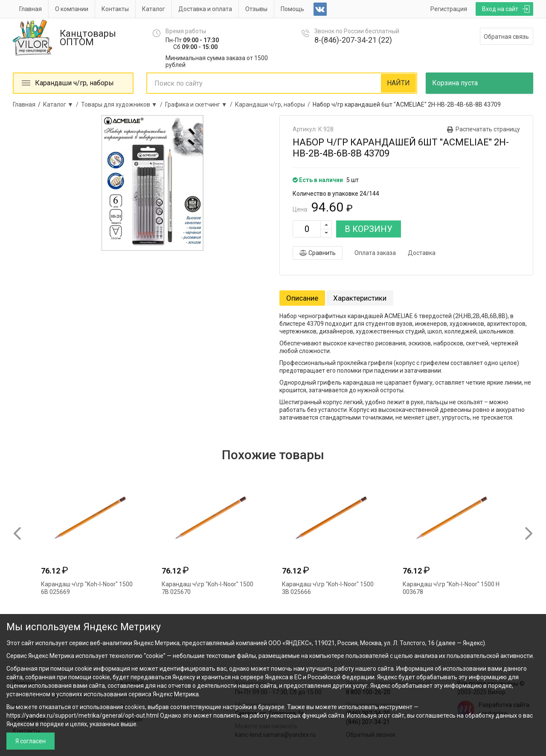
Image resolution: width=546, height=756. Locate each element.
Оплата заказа (375, 253)
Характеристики (360, 298)
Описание (302, 298)
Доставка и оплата (205, 9)
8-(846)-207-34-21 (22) (353, 40)
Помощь (292, 9)
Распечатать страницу (488, 129)
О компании (72, 9)
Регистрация (449, 9)
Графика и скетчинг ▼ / (200, 104)
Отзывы (256, 9)
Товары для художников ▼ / (123, 104)
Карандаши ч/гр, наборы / (274, 104)
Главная (30, 9)
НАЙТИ (398, 83)
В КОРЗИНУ (369, 229)
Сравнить (318, 253)
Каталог (154, 9)
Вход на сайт (500, 9)
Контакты (115, 9)
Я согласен (30, 741)
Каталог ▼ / (62, 104)
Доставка (422, 253)
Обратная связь (506, 37)
